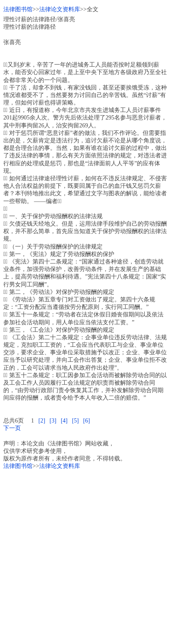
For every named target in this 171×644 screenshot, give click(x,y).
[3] (53, 421)
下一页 (12, 428)
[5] (75, 421)
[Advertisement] (85, 555)
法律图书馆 (18, 9)
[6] (86, 421)
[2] (42, 421)
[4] (64, 421)
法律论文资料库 (60, 9)
